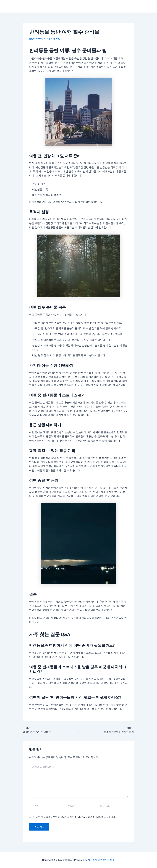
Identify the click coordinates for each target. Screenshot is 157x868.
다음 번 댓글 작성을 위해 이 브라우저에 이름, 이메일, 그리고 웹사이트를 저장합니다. (74, 817)
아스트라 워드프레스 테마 (101, 860)
